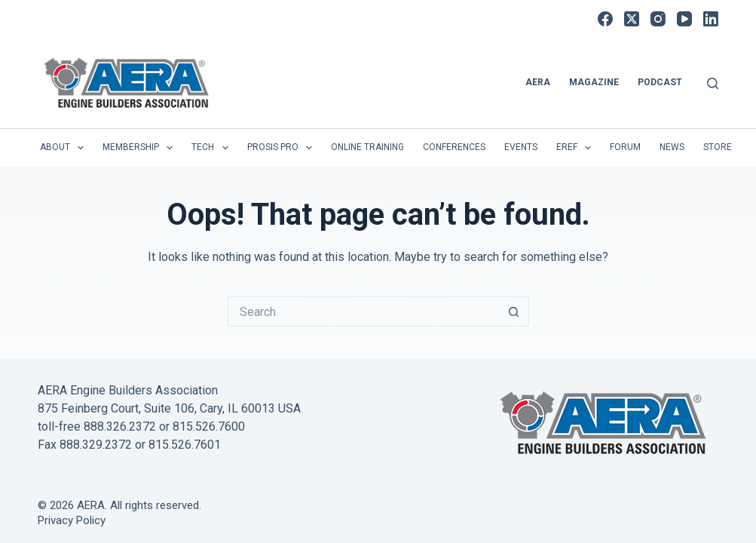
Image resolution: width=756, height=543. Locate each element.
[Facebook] (605, 19)
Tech (213, 148)
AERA (538, 82)
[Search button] (514, 311)
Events (521, 147)
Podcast (660, 82)
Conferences (454, 147)
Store (718, 147)
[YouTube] (684, 19)
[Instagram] (658, 19)
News (672, 147)
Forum (625, 147)
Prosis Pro (283, 148)
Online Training (367, 147)
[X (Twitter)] (632, 19)
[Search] (713, 83)
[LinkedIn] (711, 19)
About (65, 148)
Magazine (594, 82)
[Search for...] (363, 311)
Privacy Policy (72, 520)
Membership (141, 148)
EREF (577, 148)
